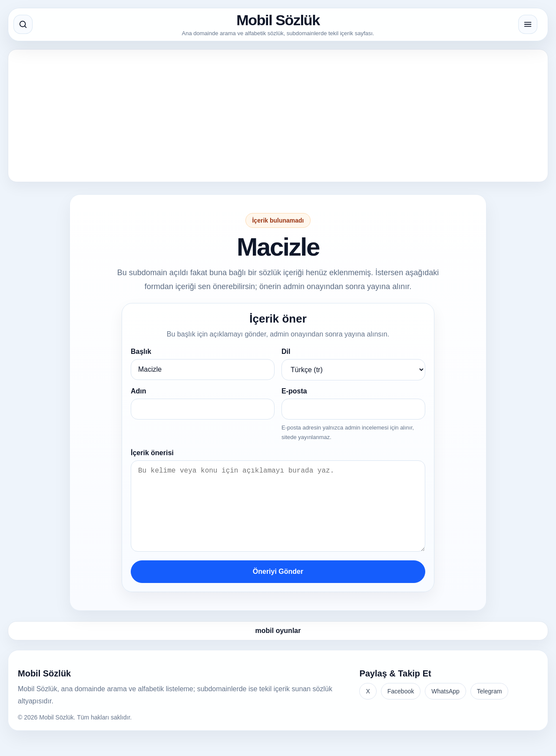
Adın (139, 391)
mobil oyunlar (278, 648)
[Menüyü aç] (528, 24)
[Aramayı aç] (23, 24)
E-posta (294, 391)
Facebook (401, 709)
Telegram (490, 709)
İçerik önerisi (152, 453)
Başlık (141, 351)
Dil (286, 351)
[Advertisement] (274, 116)
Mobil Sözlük (278, 20)
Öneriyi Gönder (278, 589)
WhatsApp (445, 709)
